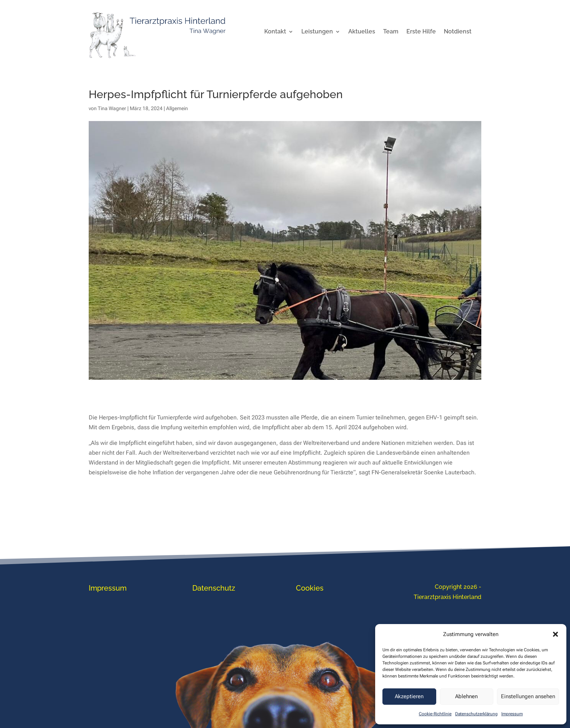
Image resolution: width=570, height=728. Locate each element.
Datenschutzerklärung (476, 714)
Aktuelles (362, 32)
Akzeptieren (409, 696)
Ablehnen (466, 696)
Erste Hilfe (421, 32)
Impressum (512, 714)
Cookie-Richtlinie (435, 714)
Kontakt (275, 32)
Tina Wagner (112, 108)
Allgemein (177, 108)
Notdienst (458, 32)
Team (391, 32)
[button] (555, 634)
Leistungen (317, 32)
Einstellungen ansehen (528, 696)
